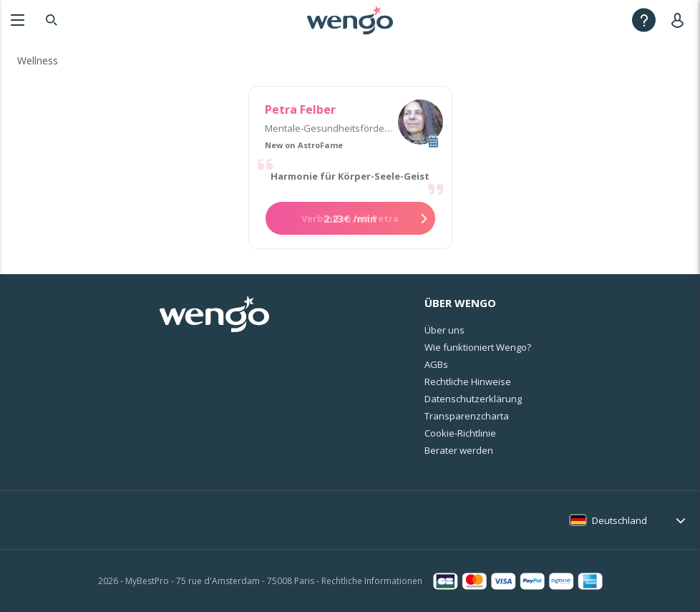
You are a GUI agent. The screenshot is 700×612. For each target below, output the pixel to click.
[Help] (644, 20)
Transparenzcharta (467, 416)
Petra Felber (300, 110)
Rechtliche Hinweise (468, 382)
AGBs (436, 364)
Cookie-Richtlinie (460, 433)
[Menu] (18, 20)
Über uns (444, 330)
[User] (680, 20)
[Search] (52, 20)
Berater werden (459, 450)
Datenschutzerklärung (473, 399)
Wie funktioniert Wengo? (478, 347)
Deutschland (619, 520)
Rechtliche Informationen (372, 581)
